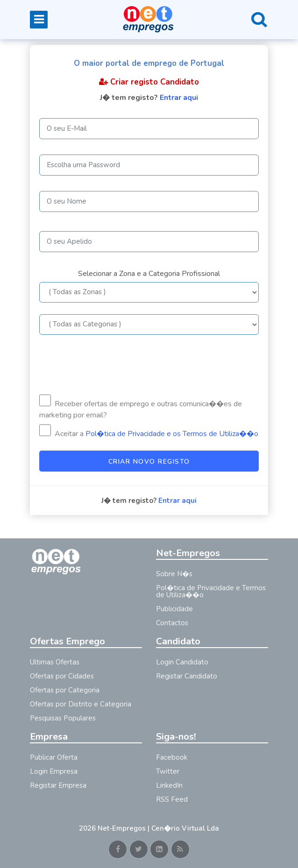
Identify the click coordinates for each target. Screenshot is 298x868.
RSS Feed (172, 799)
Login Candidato (182, 662)
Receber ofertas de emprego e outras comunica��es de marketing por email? (141, 407)
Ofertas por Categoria (65, 690)
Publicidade (174, 609)
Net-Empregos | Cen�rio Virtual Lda (158, 828)
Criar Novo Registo (149, 462)
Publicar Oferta (54, 757)
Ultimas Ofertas (55, 662)
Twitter (168, 771)
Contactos (172, 623)
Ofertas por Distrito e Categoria (81, 704)
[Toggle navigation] (39, 20)
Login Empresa (54, 771)
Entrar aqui (179, 98)
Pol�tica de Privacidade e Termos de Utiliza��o (211, 591)
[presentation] (110, 365)
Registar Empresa (58, 785)
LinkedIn (169, 785)
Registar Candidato (187, 676)
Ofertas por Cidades (62, 676)
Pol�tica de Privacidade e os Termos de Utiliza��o (172, 434)
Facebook (172, 757)
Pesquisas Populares (63, 718)
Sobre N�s (174, 574)
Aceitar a (149, 432)
